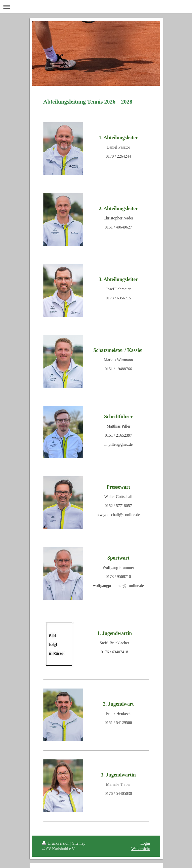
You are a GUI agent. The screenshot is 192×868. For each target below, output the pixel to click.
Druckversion (56, 843)
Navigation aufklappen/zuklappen (96, 7)
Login (145, 843)
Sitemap (79, 843)
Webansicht (141, 849)
